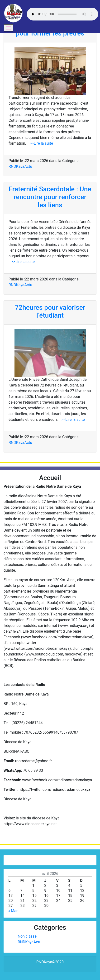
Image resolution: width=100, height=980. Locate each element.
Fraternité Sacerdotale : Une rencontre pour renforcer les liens (50, 197)
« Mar (13, 911)
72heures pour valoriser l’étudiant (50, 312)
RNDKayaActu (20, 166)
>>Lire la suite (39, 143)
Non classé (27, 936)
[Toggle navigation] (9, 28)
